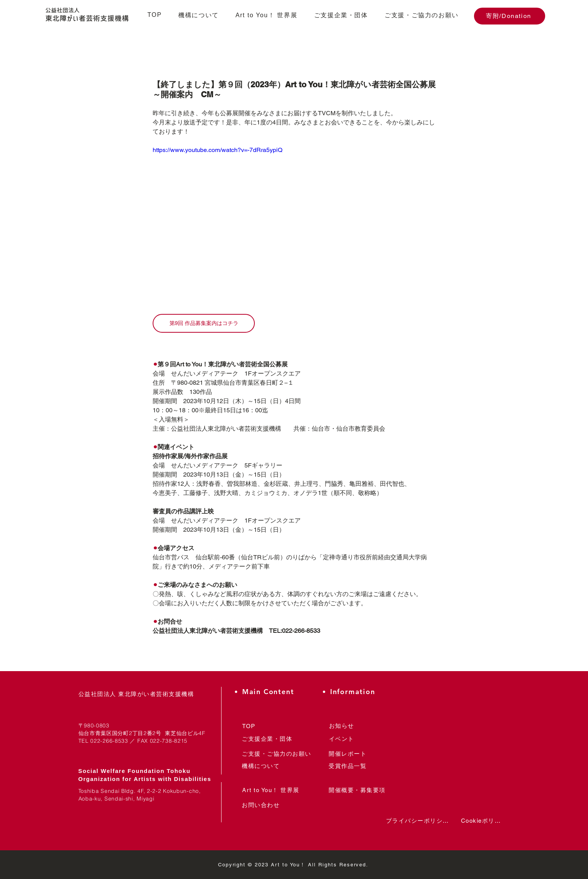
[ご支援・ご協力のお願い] (277, 754)
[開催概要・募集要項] (357, 790)
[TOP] (249, 726)
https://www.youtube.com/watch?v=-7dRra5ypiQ (217, 150)
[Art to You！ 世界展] (271, 790)
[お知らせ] (342, 726)
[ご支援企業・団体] (267, 739)
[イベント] (342, 739)
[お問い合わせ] (261, 805)
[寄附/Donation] (510, 16)
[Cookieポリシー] (484, 821)
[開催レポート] (348, 754)
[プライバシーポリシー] (417, 821)
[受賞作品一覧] (348, 766)
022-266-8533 (109, 741)
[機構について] (261, 766)
